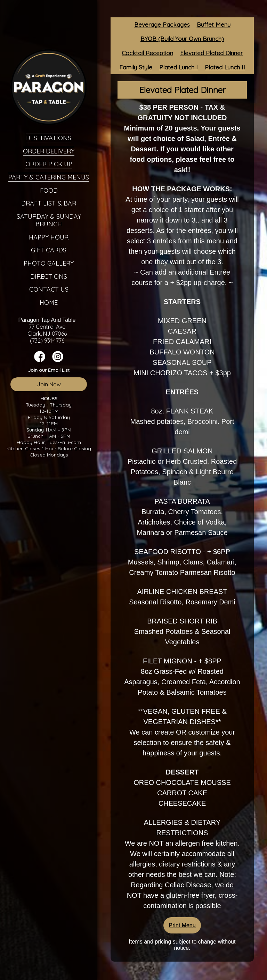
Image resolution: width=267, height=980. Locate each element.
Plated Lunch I (179, 67)
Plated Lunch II (225, 67)
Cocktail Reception (147, 53)
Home (49, 303)
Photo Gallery (49, 263)
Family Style (136, 67)
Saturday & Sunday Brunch (49, 220)
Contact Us (49, 289)
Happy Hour (49, 237)
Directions (49, 277)
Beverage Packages (162, 24)
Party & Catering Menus (49, 177)
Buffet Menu (214, 24)
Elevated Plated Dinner (211, 53)
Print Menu (182, 925)
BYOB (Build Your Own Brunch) (182, 39)
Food (49, 190)
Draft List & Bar (49, 203)
